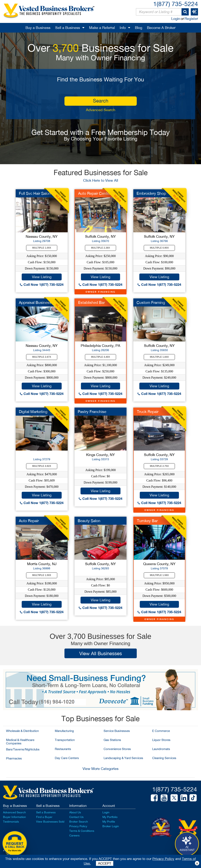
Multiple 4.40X (101, 357)
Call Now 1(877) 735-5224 (42, 284)
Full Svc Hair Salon (35, 193)
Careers (74, 835)
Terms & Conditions (82, 831)
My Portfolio (110, 817)
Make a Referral (102, 28)
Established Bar (91, 302)
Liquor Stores (161, 740)
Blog (139, 28)
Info (123, 28)
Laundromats (161, 749)
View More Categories (100, 769)
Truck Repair (148, 412)
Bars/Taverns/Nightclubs (23, 749)
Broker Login (111, 826)
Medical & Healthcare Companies (20, 742)
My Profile (109, 822)
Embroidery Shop (151, 193)
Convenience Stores (117, 749)
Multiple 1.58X (159, 575)
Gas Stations (112, 740)
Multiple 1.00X (42, 248)
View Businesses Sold (50, 822)
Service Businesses (117, 731)
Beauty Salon (89, 521)
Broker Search (79, 822)
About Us (75, 812)
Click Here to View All (101, 180)
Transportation (65, 740)
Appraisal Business (35, 302)
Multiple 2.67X (42, 357)
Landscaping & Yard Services (123, 758)
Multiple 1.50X (42, 575)
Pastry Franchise (92, 412)
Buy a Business (38, 28)
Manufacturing (64, 731)
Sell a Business (68, 28)
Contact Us (76, 817)
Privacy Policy (78, 826)
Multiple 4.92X (42, 466)
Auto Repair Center (94, 193)
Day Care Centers (67, 758)
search (101, 101)
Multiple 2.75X (159, 466)
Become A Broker (161, 28)
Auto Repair (29, 521)
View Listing (42, 277)
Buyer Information (14, 817)
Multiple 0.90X (159, 248)
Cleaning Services (164, 758)
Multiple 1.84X (159, 357)
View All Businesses (101, 653)
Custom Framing (151, 302)
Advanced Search (101, 110)
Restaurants (63, 749)
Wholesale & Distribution (22, 731)
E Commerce (161, 731)
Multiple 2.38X (101, 248)
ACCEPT (105, 863)
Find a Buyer (44, 817)
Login (176, 19)
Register (191, 19)
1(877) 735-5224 (176, 4)
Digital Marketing (33, 412)
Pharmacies (14, 758)
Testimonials (11, 822)
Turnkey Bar (147, 521)
